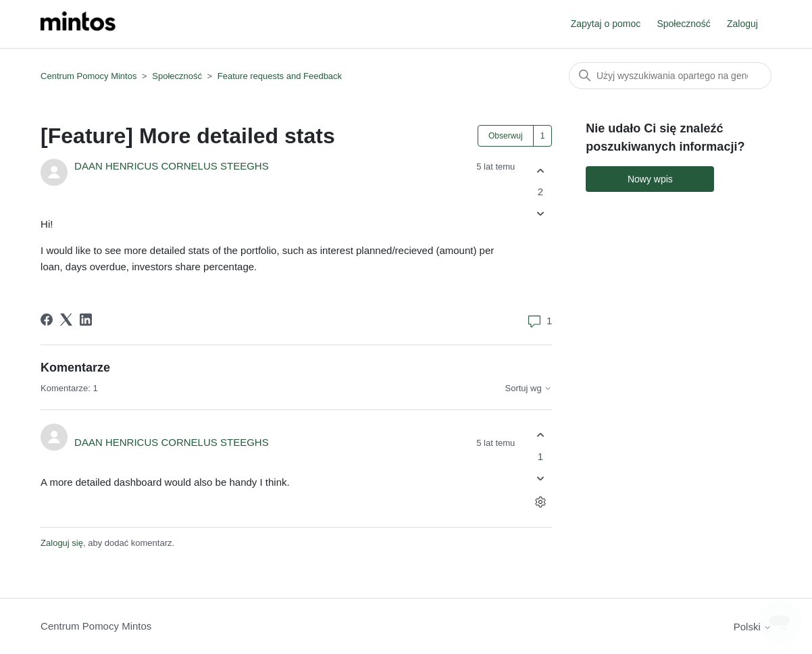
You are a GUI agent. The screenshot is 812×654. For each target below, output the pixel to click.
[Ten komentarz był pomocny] (540, 435)
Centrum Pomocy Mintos (90, 76)
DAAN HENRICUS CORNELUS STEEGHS (172, 166)
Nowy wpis (650, 179)
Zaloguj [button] (742, 24)
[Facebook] (47, 320)
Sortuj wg (529, 388)
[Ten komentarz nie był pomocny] (540, 478)
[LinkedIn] (86, 320)
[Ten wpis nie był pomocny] (540, 214)
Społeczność (683, 24)
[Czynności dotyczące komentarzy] (540, 502)
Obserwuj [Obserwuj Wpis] (506, 136)
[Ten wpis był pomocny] (540, 171)
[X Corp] (66, 320)
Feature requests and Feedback (280, 76)
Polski (753, 627)
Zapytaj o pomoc (606, 24)
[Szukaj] (670, 76)
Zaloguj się (62, 543)
